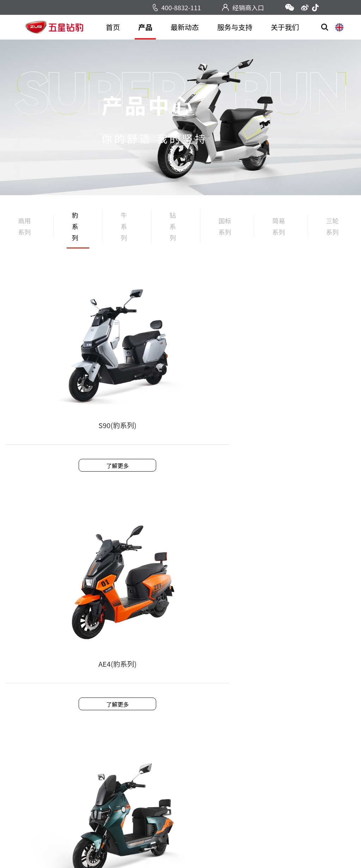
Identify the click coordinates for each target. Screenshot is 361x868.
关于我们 (285, 27)
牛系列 (126, 232)
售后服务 (170, 713)
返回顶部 (308, 784)
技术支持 (170, 724)
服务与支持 (235, 27)
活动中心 (107, 724)
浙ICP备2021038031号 (198, 850)
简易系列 (278, 232)
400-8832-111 (181, 7)
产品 (145, 27)
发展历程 (237, 724)
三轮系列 (331, 232)
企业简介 (237, 713)
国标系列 (224, 232)
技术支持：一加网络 (255, 850)
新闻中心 (107, 713)
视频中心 (107, 735)
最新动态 (185, 27)
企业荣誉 (237, 746)
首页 (113, 27)
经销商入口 (248, 7)
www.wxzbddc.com (297, 728)
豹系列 (77, 232)
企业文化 (237, 735)
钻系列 (175, 232)
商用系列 (23, 232)
